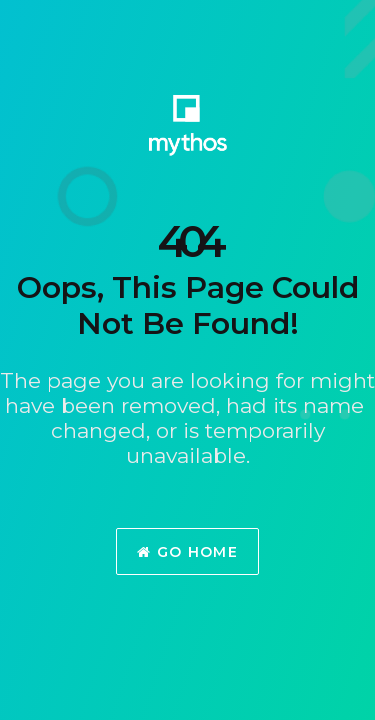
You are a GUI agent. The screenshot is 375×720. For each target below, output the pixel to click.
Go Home (187, 552)
